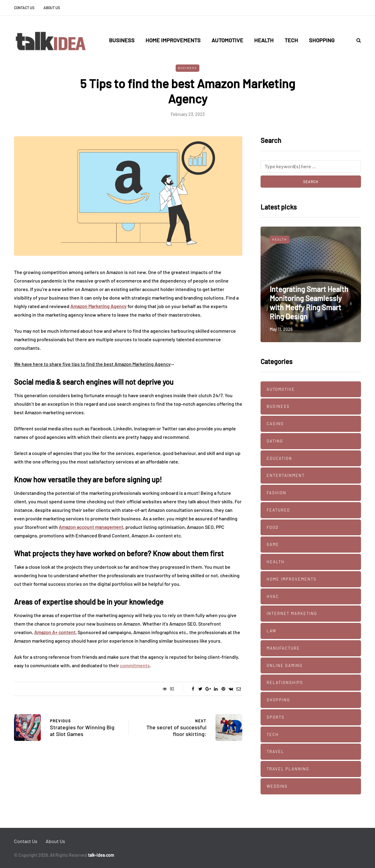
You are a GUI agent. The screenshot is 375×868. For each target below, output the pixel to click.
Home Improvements (173, 40)
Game (273, 544)
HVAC (273, 596)
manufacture (283, 648)
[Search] (311, 166)
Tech (291, 40)
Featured (278, 510)
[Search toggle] (356, 40)
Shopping (322, 40)
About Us (52, 8)
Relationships (285, 682)
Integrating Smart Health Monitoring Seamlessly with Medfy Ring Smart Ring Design (309, 303)
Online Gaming (285, 665)
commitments (135, 665)
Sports (276, 717)
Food (273, 527)
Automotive (227, 40)
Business (122, 40)
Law (272, 631)
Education (279, 458)
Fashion (277, 493)
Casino (275, 424)
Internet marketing (292, 613)
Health (264, 40)
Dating (275, 441)
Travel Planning (288, 769)
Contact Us (24, 8)
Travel (275, 752)
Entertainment (286, 475)
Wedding (277, 786)
